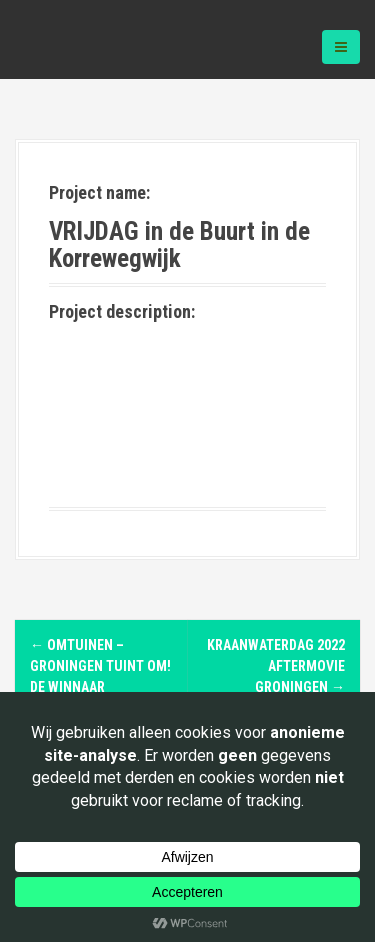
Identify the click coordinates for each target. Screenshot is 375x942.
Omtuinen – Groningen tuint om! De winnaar (100, 666)
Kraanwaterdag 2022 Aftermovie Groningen (276, 666)
